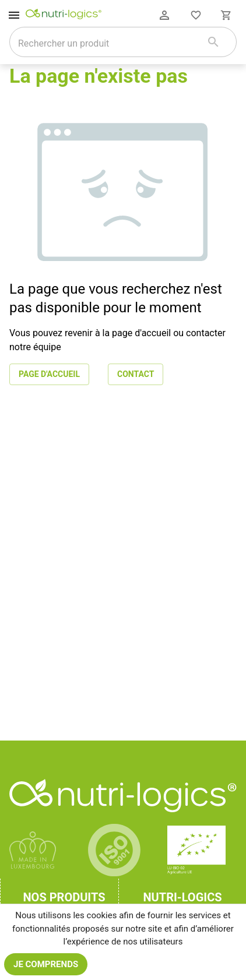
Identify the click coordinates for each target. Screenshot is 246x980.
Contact (136, 374)
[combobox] (108, 43)
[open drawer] (14, 15)
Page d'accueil (49, 374)
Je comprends (46, 964)
